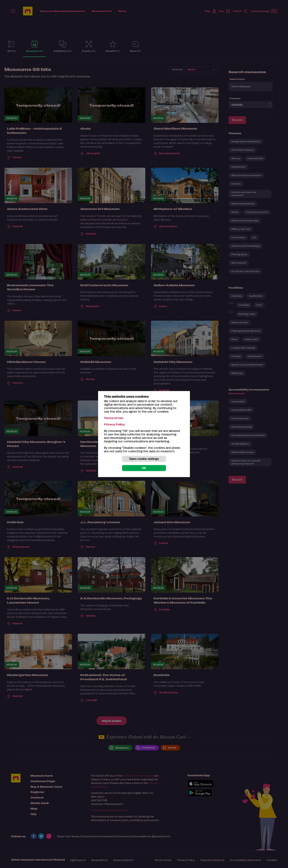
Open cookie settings (144, 459)
